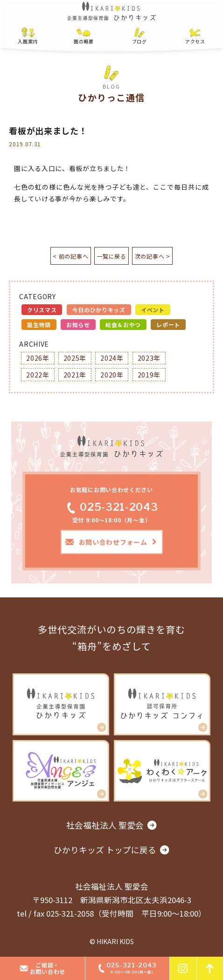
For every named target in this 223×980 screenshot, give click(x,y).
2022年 (38, 375)
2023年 (149, 358)
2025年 (75, 358)
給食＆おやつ (123, 325)
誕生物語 (39, 325)
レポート (168, 325)
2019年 (149, 375)
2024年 (112, 358)
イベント (153, 310)
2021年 (75, 375)
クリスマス (42, 310)
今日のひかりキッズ (99, 310)
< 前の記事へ (66, 256)
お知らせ (78, 325)
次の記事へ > (157, 256)
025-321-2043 (111, 507)
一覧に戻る (111, 256)
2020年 (112, 375)
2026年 (38, 358)
